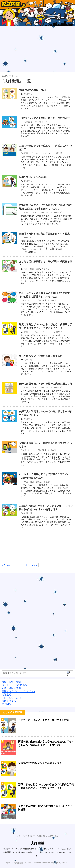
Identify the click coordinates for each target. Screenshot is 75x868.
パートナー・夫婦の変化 (35, 300)
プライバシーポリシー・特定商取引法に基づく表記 (37, 836)
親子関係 (6, 704)
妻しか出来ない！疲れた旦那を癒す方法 (41, 356)
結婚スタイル (9, 701)
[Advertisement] (37, 49)
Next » (34, 565)
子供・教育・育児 (42, 122)
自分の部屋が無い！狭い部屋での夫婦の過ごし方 (46, 384)
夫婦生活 (28, 94)
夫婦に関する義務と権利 (32, 90)
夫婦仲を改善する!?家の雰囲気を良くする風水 (44, 234)
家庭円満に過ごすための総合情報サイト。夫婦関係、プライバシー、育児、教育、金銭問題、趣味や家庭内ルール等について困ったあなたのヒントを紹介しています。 (37, 852)
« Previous (7, 565)
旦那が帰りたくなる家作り (33, 177)
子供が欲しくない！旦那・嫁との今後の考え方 (44, 118)
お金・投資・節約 (32, 269)
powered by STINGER (60, 863)
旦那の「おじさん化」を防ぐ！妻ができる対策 (44, 720)
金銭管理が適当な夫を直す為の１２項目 (40, 763)
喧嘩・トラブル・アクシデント (38, 153)
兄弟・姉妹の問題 (11, 688)
